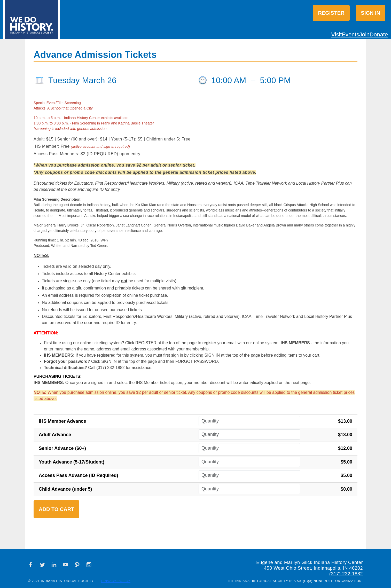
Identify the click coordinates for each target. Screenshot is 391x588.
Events (350, 34)
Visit (336, 34)
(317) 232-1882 (346, 574)
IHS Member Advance (62, 421)
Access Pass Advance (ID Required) (78, 475)
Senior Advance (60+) (62, 448)
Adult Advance (55, 435)
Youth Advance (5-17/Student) (72, 462)
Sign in (371, 13)
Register (331, 13)
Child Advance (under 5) (65, 489)
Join (364, 34)
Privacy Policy (116, 581)
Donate (379, 34)
